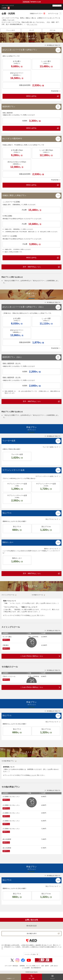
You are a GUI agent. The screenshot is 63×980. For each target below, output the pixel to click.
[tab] (11, 30)
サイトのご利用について (33, 966)
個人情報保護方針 (36, 968)
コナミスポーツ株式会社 (11, 966)
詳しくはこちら (32, 24)
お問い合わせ (54, 966)
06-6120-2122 (32, 926)
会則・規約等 (45, 966)
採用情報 (22, 966)
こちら (32, 615)
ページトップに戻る (30, 954)
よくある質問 (26, 968)
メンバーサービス (57, 6)
